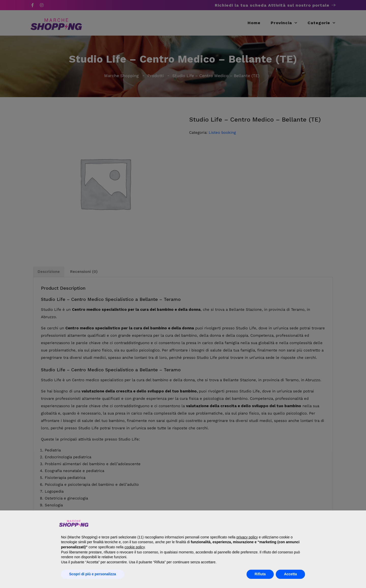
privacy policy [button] (247, 537)
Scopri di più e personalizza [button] (93, 574)
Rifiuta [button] (260, 574)
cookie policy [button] (135, 547)
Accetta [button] (290, 574)
